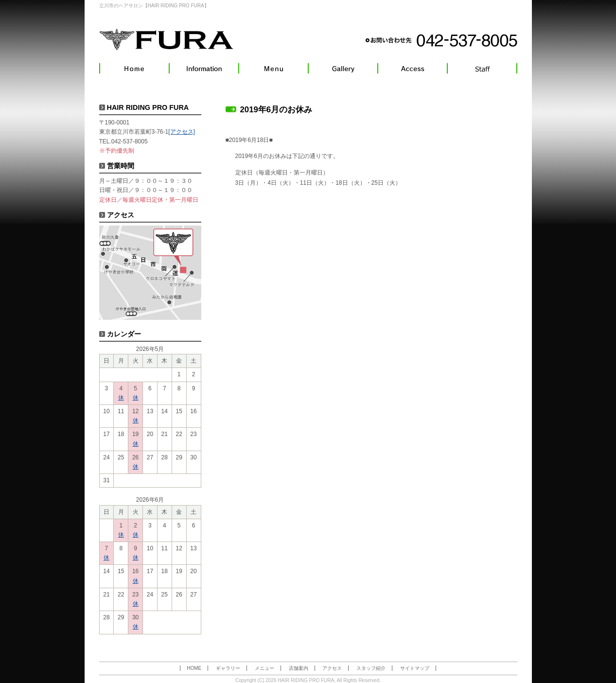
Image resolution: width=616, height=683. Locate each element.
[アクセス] (182, 132)
